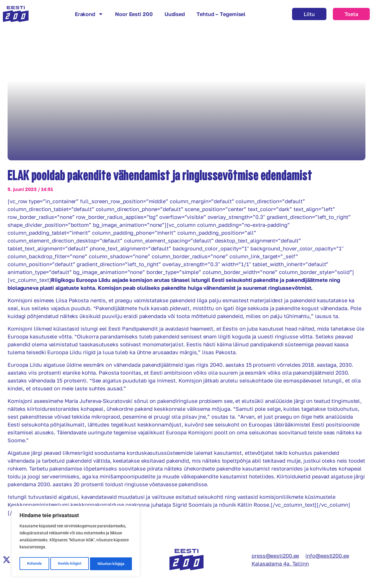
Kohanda (34, 564)
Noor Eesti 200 (134, 14)
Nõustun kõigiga (111, 564)
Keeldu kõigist (69, 564)
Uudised (175, 14)
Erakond (89, 14)
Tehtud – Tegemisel (221, 14)
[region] (76, 542)
